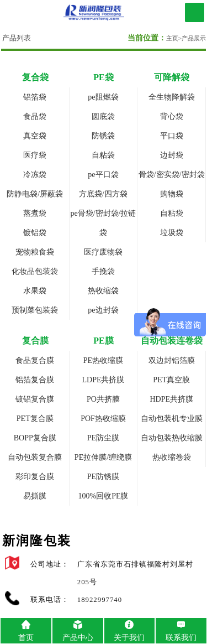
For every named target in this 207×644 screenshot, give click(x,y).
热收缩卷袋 (172, 457)
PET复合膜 (35, 419)
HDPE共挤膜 (171, 399)
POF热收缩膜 (103, 419)
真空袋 (35, 136)
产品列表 (17, 38)
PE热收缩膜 (103, 360)
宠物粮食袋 (35, 252)
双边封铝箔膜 (172, 360)
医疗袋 (35, 155)
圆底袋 (103, 116)
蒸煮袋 (35, 213)
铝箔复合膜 (35, 380)
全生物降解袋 (172, 97)
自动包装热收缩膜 (172, 438)
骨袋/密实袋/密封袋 (172, 175)
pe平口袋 (103, 175)
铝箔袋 (35, 97)
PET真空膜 (171, 380)
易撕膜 (35, 496)
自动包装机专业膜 (172, 419)
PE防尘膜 (103, 438)
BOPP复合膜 (35, 438)
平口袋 (172, 136)
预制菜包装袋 (35, 310)
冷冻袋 (35, 175)
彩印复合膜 (35, 477)
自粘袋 (103, 155)
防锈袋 (103, 136)
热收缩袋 (103, 291)
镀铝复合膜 (35, 399)
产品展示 (194, 38)
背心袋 (172, 116)
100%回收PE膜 (103, 496)
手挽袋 (103, 271)
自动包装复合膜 (35, 457)
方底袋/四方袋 (103, 194)
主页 (172, 38)
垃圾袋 (172, 233)
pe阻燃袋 (103, 97)
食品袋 (35, 116)
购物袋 (172, 194)
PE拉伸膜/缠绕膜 (103, 457)
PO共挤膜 (103, 399)
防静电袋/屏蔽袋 (35, 194)
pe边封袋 (103, 310)
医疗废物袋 (103, 252)
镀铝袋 (35, 233)
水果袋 (35, 291)
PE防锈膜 (103, 477)
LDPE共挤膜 (103, 380)
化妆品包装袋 (35, 271)
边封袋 (172, 155)
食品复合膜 (35, 360)
